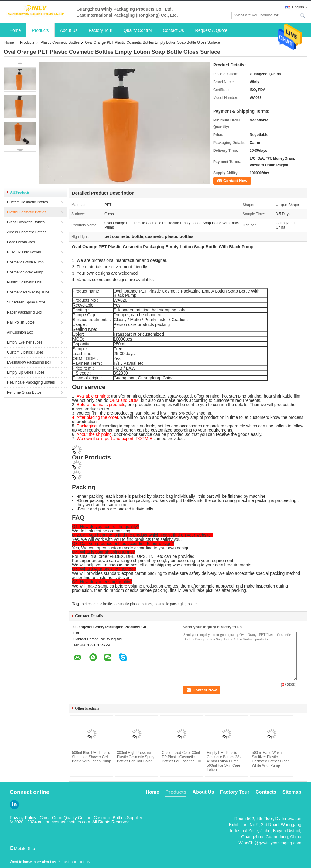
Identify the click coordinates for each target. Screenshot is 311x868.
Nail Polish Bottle (21, 322)
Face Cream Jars (21, 242)
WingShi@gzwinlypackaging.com (270, 843)
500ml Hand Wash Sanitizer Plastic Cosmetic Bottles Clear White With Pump (270, 759)
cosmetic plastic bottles (133, 604)
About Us (69, 30)
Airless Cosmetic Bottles (27, 232)
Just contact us (76, 862)
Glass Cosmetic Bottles (26, 222)
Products (40, 30)
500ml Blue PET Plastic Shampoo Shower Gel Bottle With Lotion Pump (92, 757)
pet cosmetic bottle (97, 604)
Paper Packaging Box (24, 312)
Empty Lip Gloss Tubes (26, 372)
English (298, 7)
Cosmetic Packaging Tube (28, 292)
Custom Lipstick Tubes (25, 352)
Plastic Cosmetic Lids (24, 282)
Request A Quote (211, 30)
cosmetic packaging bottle (176, 604)
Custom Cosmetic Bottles (27, 202)
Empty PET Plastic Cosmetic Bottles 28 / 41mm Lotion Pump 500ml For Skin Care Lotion (224, 761)
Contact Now (235, 181)
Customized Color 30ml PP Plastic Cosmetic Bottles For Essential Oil (181, 757)
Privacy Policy (23, 818)
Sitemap (292, 792)
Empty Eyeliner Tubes (25, 342)
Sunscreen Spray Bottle (26, 302)
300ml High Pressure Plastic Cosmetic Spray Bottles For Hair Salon (136, 757)
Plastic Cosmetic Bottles (60, 42)
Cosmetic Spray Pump (25, 272)
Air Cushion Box (20, 332)
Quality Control (138, 30)
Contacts (266, 792)
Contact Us (173, 30)
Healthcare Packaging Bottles (31, 382)
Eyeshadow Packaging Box (29, 362)
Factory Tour (101, 30)
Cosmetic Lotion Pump (25, 262)
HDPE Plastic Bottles (24, 252)
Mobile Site (22, 849)
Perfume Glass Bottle (24, 392)
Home (15, 30)
